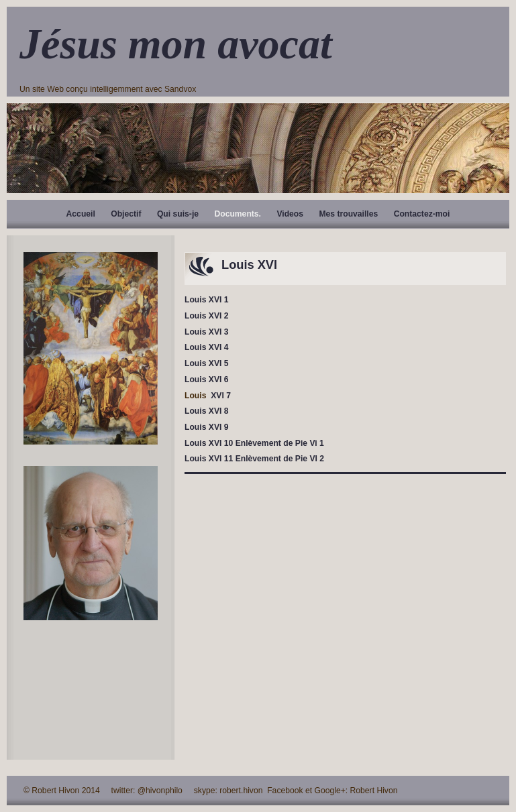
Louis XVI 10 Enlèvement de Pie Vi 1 (254, 443)
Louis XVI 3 (207, 332)
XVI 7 (220, 396)
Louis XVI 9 (207, 427)
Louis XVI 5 (207, 363)
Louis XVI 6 (207, 380)
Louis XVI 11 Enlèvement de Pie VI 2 (254, 459)
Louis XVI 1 (207, 300)
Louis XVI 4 (207, 347)
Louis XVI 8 (207, 411)
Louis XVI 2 (207, 316)
